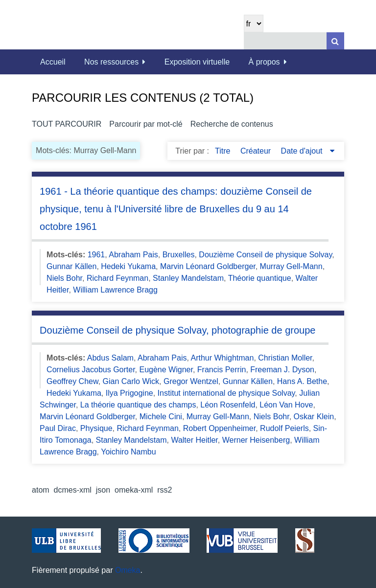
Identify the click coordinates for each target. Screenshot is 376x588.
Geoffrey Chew (72, 381)
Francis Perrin (222, 370)
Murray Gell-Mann (291, 266)
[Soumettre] (335, 41)
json (103, 490)
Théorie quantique (260, 278)
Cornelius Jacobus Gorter (91, 370)
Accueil (53, 62)
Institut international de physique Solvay (226, 393)
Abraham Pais (133, 255)
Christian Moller (285, 358)
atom (41, 490)
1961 (96, 255)
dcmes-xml (73, 490)
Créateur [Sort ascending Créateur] (257, 151)
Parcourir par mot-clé (146, 124)
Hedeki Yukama (128, 266)
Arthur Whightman (222, 358)
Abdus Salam (110, 358)
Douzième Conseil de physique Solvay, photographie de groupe (177, 330)
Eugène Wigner (166, 370)
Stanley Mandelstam (188, 278)
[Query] (294, 41)
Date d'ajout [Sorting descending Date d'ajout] (303, 151)
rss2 (164, 490)
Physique (96, 428)
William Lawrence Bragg (115, 290)
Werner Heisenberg (256, 440)
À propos (264, 62)
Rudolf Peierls (284, 428)
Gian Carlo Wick (131, 381)
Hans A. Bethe (302, 381)
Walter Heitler (194, 440)
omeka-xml (134, 490)
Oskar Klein (314, 417)
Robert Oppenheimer (220, 428)
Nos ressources (111, 62)
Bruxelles (179, 255)
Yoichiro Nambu (128, 452)
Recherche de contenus (232, 124)
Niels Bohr (64, 278)
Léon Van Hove (286, 405)
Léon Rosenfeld (228, 405)
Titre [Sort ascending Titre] (224, 151)
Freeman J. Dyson (282, 370)
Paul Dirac (58, 428)
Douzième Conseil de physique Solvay (265, 255)
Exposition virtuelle (197, 62)
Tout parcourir (67, 124)
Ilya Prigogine (129, 393)
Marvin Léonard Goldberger (208, 266)
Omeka (128, 570)
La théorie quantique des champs (138, 405)
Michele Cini (161, 417)
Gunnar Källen (71, 266)
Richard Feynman (117, 278)
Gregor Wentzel (191, 381)
